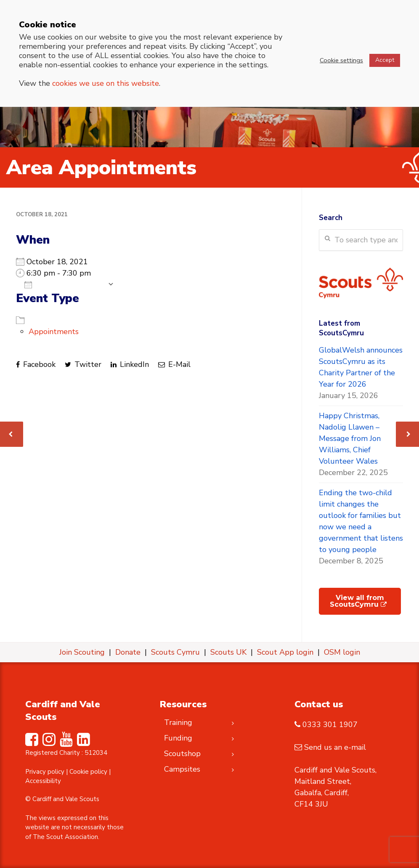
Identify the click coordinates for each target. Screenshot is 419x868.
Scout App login (285, 652)
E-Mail (174, 364)
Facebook (36, 364)
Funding (178, 738)
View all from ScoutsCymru (358, 601)
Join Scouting (82, 652)
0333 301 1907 (330, 725)
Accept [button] (385, 60)
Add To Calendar (64, 284)
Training (178, 722)
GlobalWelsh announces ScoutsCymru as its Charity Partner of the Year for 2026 (361, 367)
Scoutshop (182, 754)
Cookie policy (88, 772)
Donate (128, 652)
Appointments (54, 332)
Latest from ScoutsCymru (341, 328)
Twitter (83, 364)
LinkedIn (130, 364)
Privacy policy (45, 772)
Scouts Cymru (175, 652)
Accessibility (43, 781)
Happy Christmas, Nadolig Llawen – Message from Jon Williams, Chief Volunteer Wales (350, 438)
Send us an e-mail (335, 747)
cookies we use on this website (106, 83)
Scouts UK (228, 652)
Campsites (182, 769)
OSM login (342, 652)
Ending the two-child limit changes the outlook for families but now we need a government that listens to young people (361, 521)
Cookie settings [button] (341, 60)
